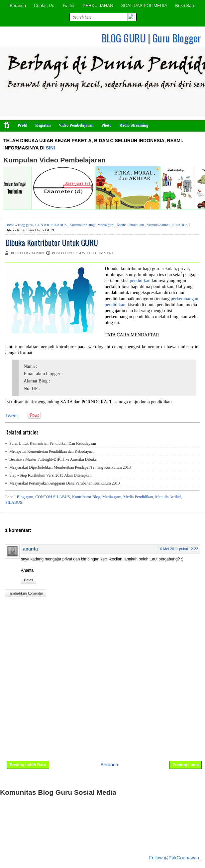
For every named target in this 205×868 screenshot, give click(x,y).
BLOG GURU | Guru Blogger (151, 38)
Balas (29, 580)
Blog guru (25, 225)
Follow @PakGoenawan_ (175, 858)
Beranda (18, 5)
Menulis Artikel (158, 225)
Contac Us (44, 5)
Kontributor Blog (82, 225)
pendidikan (140, 281)
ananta (30, 549)
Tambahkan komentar (26, 593)
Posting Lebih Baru (28, 765)
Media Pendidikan (131, 225)
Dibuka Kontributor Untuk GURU (52, 242)
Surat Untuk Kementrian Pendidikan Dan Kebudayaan (53, 443)
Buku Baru (185, 5)
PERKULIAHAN (98, 5)
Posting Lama (186, 765)
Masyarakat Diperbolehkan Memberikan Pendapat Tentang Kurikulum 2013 (70, 467)
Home (10, 225)
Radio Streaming (134, 125)
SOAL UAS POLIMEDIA (144, 5)
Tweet (11, 416)
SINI (50, 148)
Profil (22, 125)
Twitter (68, 5)
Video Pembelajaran (76, 125)
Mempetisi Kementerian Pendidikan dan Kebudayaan (52, 451)
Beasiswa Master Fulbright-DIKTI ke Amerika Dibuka (53, 459)
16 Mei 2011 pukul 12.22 (178, 549)
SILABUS (180, 225)
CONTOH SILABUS (51, 225)
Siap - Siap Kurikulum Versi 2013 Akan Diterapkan (50, 475)
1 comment (103, 253)
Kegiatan (43, 125)
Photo (106, 125)
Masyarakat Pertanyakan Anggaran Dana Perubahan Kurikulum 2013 (65, 483)
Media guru (106, 225)
